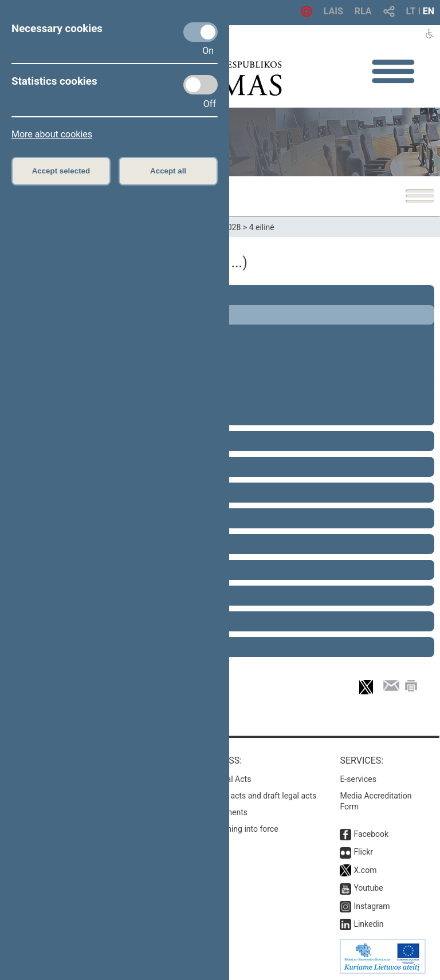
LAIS (333, 11)
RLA (363, 11)
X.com (365, 870)
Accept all (168, 171)
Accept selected (61, 171)
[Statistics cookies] (201, 85)
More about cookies (52, 134)
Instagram (372, 906)
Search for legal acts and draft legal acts (245, 796)
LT (411, 11)
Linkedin (368, 924)
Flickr (363, 852)
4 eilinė (262, 227)
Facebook (371, 834)
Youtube (368, 888)
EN (429, 11)
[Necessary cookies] (201, 32)
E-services (358, 779)
